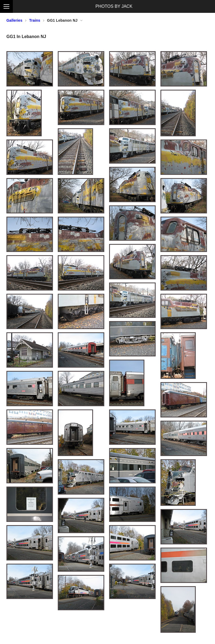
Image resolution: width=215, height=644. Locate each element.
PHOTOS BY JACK (114, 6)
